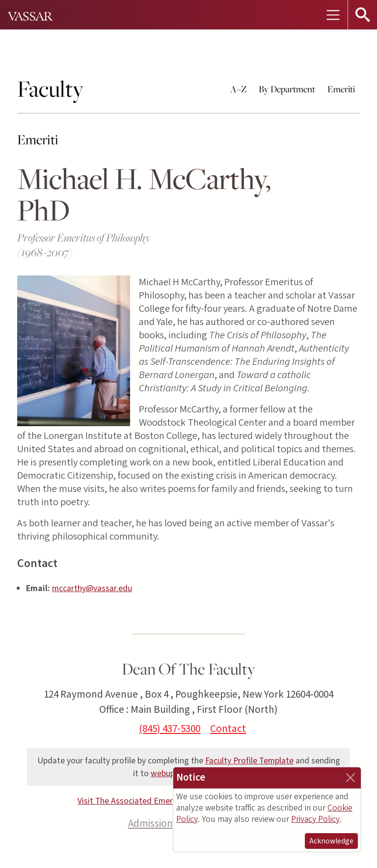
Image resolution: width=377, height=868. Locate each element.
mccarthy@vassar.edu (92, 588)
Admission (150, 823)
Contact (228, 729)
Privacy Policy (315, 819)
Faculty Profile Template (249, 761)
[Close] (350, 778)
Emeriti (341, 89)
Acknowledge (331, 841)
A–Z (239, 89)
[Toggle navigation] (333, 15)
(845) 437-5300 (170, 729)
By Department (287, 89)
